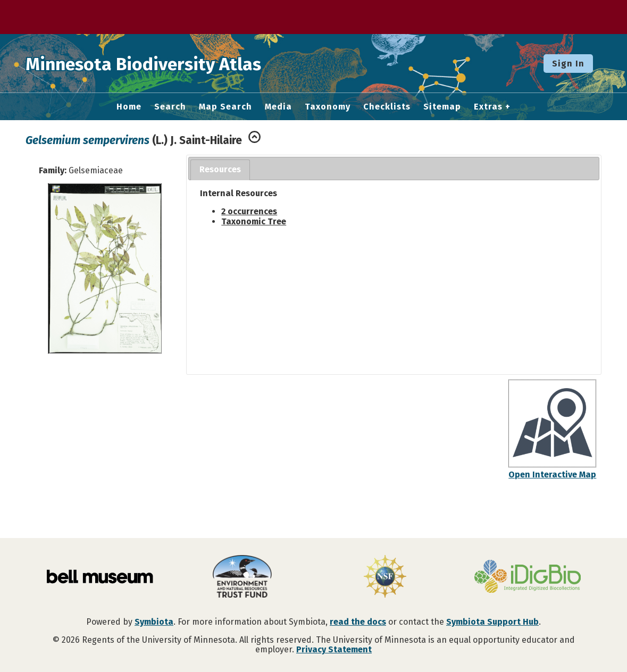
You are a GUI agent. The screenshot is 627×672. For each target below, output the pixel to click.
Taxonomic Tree (254, 221)
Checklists (387, 107)
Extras (488, 107)
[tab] (220, 170)
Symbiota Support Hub (492, 622)
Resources (220, 169)
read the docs (358, 622)
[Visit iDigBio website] (528, 577)
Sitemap (442, 107)
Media (278, 107)
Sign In (568, 64)
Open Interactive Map (552, 474)
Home (129, 107)
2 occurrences (249, 211)
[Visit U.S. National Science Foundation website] (385, 577)
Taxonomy (328, 107)
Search (170, 107)
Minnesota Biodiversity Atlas (165, 63)
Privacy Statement (334, 649)
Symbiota (154, 622)
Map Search (225, 107)
